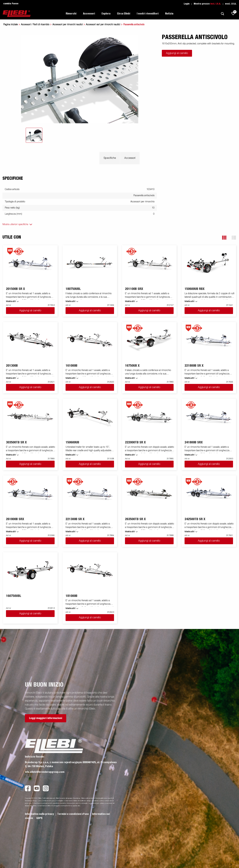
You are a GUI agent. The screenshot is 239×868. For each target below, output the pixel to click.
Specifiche (110, 158)
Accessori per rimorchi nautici (68, 25)
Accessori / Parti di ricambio (35, 25)
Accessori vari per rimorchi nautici (103, 25)
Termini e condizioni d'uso (73, 814)
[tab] (34, 135)
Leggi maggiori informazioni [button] (46, 718)
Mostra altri (11, 302)
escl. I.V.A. (231, 4)
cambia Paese (11, 4)
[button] (224, 238)
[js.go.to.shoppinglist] (233, 14)
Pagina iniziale (11, 25)
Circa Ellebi (124, 14)
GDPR (39, 818)
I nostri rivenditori (148, 14)
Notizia (169, 14)
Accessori (89, 14)
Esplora (106, 14)
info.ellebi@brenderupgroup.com (45, 772)
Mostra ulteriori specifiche (15, 224)
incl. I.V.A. (216, 4)
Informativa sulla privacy (40, 814)
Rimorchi (71, 14)
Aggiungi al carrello (177, 53)
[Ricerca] (222, 14)
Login (187, 4)
